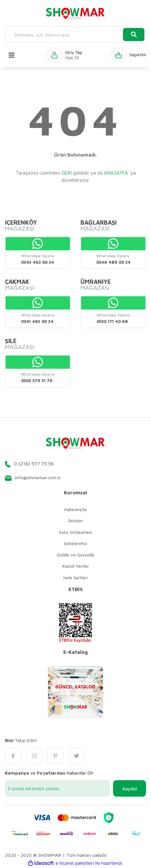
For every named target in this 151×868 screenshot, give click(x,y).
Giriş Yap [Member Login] (74, 52)
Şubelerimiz (75, 543)
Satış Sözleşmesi (75, 532)
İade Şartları (75, 578)
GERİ (67, 173)
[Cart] (129, 55)
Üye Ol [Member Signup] (72, 58)
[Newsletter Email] (57, 788)
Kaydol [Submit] (130, 789)
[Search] (75, 35)
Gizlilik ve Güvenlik (75, 555)
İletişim (75, 521)
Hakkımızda (75, 509)
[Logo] (75, 13)
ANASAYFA (116, 173)
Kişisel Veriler (76, 566)
